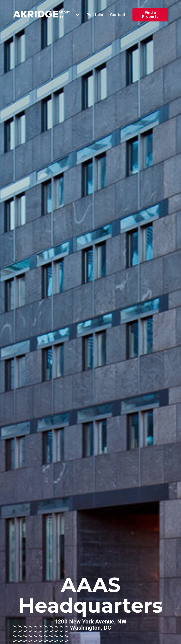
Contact (118, 15)
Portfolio (95, 15)
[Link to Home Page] (36, 15)
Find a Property (150, 15)
